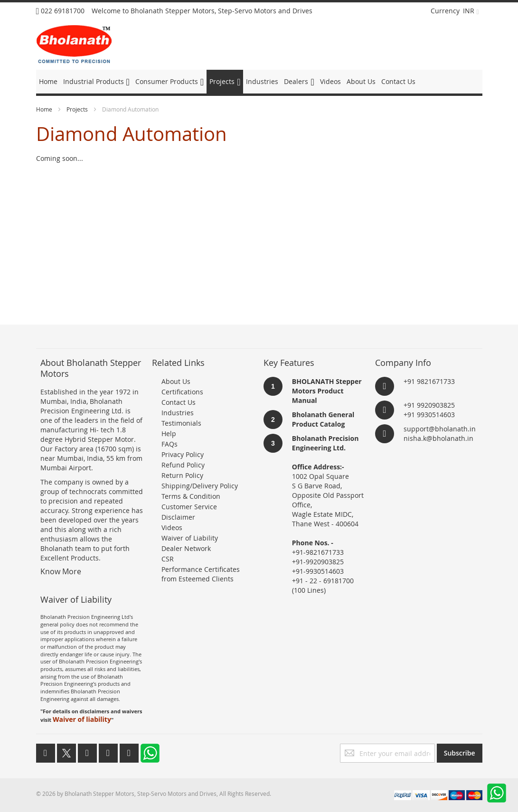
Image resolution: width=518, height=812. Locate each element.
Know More (61, 571)
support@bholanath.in (440, 429)
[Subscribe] (460, 753)
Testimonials (181, 423)
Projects (78, 109)
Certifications (182, 392)
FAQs (170, 444)
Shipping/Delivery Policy (200, 486)
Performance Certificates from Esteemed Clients (201, 574)
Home (45, 109)
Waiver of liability (82, 719)
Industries (178, 413)
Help (169, 434)
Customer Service (189, 507)
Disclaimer (178, 517)
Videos (172, 527)
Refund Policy (183, 465)
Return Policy (182, 475)
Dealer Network (186, 548)
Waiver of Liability (190, 538)
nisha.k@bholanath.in (438, 438)
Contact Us (179, 402)
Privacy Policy (183, 454)
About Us (176, 381)
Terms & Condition (191, 496)
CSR (168, 559)
